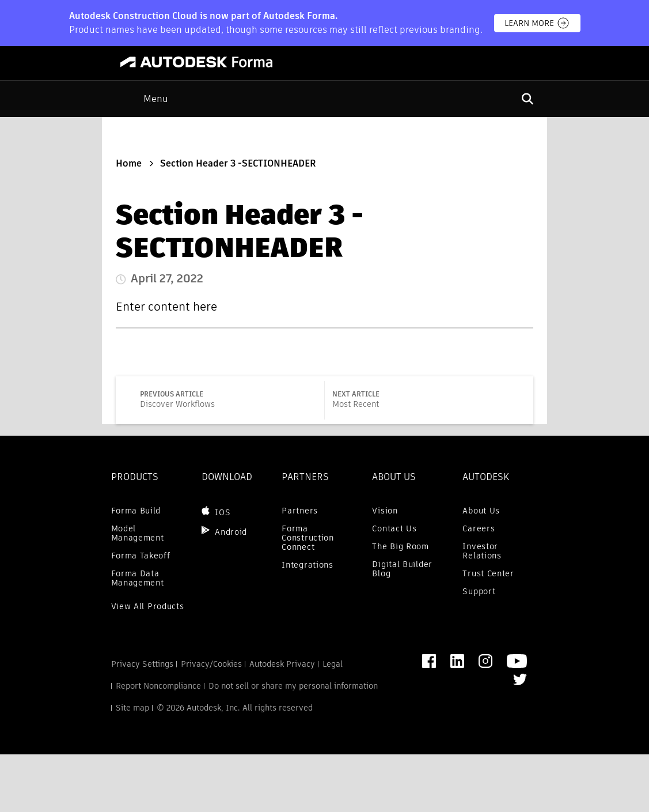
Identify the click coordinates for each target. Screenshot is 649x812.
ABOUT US (394, 477)
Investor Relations (482, 551)
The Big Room (400, 546)
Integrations (307, 565)
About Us (481, 511)
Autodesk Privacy (282, 664)
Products (135, 477)
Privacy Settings (142, 664)
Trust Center (488, 573)
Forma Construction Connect (308, 538)
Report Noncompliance (158, 686)
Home (129, 163)
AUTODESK (486, 477)
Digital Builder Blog (402, 569)
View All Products (148, 606)
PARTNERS (305, 477)
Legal (333, 664)
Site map (132, 708)
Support (479, 591)
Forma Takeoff (141, 556)
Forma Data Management (138, 578)
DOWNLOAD (227, 477)
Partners (300, 511)
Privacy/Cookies (211, 664)
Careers (479, 528)
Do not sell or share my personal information (293, 686)
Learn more (537, 23)
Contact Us (394, 528)
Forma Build (136, 511)
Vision (385, 511)
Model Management (138, 533)
